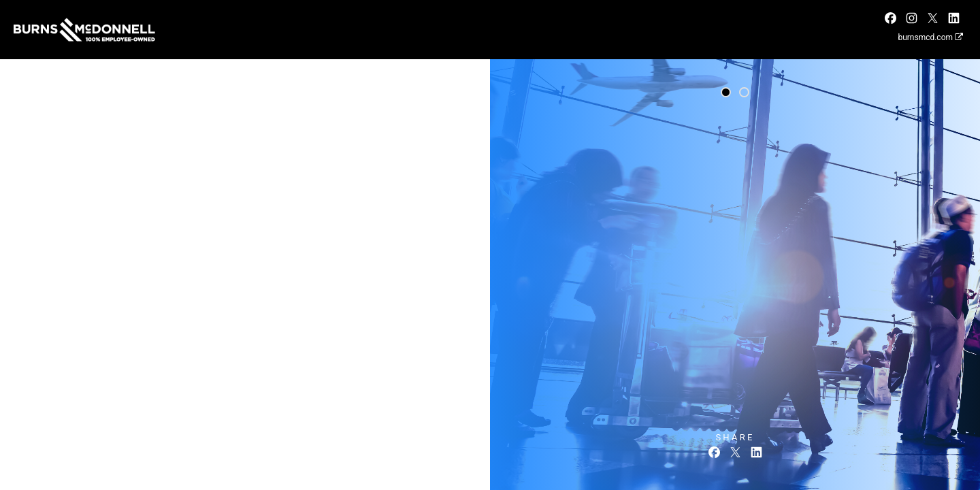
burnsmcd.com (930, 37)
